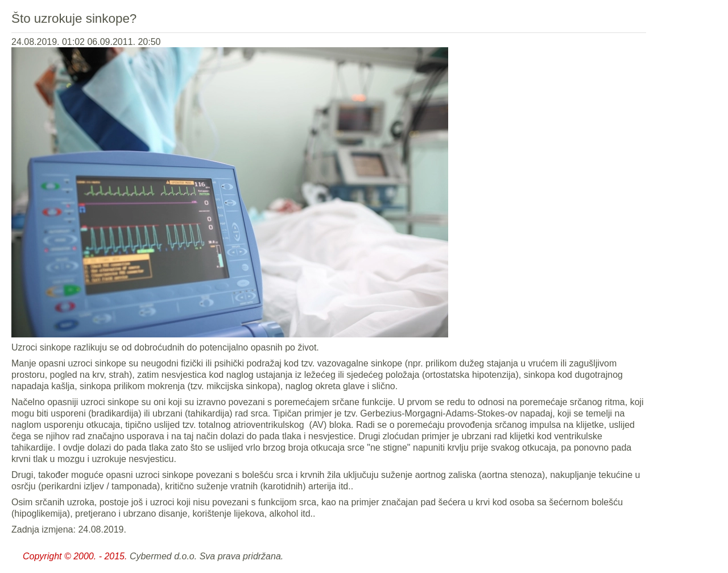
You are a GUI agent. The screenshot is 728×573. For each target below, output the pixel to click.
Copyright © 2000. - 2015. (75, 556)
